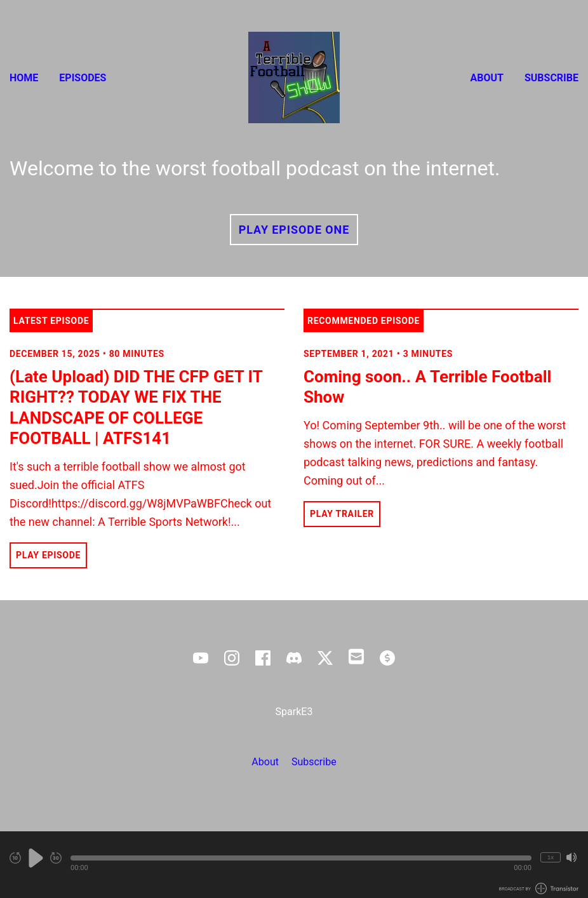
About (487, 78)
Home (24, 78)
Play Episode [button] (48, 555)
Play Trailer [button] (342, 514)
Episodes (83, 78)
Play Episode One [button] (294, 230)
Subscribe (551, 78)
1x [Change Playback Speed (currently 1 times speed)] (551, 857)
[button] (301, 858)
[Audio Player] (294, 865)
